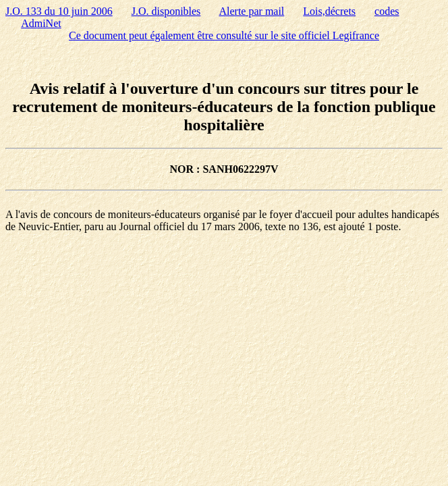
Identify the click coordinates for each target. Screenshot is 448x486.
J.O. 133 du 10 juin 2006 (59, 11)
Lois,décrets (329, 11)
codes (387, 11)
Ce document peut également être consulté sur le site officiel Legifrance (224, 35)
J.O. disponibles (166, 11)
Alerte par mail (251, 11)
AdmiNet (41, 23)
